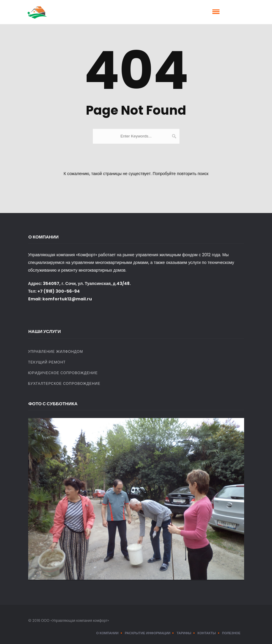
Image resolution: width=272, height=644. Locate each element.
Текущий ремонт (47, 362)
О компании (107, 633)
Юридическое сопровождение (63, 373)
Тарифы (184, 633)
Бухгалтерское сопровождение (64, 383)
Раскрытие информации (148, 633)
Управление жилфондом (56, 351)
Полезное (231, 633)
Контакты (207, 633)
